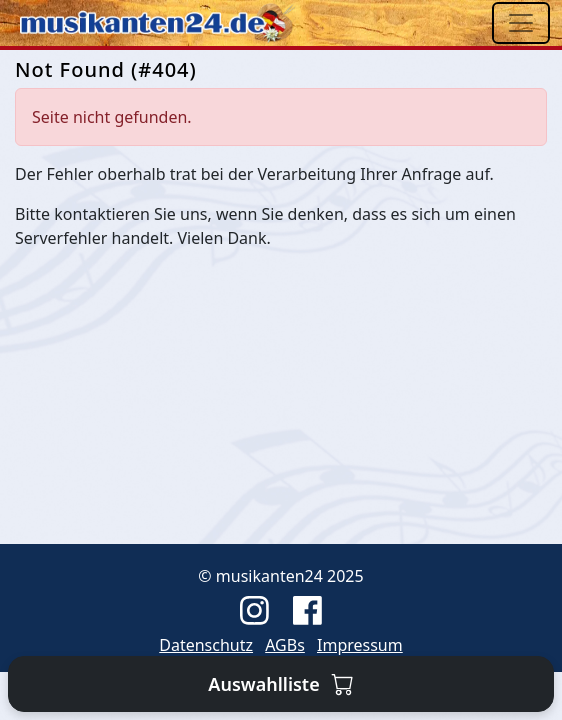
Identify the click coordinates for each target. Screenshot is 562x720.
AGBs (285, 645)
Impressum (360, 645)
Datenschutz (206, 645)
